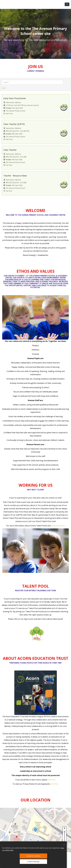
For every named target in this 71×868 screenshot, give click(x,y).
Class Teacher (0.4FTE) (14, 124)
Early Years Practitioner (15, 98)
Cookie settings (33, 862)
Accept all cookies (33, 856)
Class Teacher (10, 150)
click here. (52, 780)
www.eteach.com (58, 526)
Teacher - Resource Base (15, 176)
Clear (4, 88)
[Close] (64, 845)
